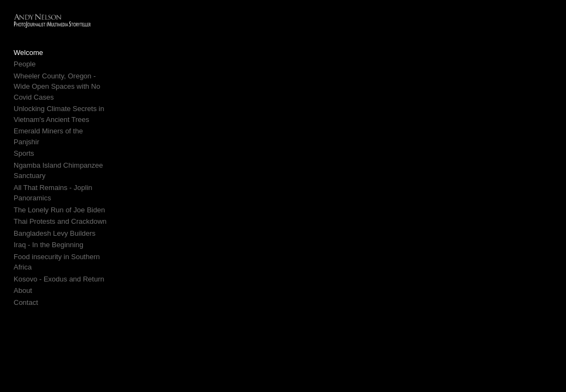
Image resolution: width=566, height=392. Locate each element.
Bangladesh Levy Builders (54, 214)
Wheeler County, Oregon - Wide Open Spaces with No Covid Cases (69, 84)
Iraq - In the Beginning (48, 226)
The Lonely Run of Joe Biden (59, 191)
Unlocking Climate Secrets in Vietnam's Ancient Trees (59, 106)
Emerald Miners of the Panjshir (62, 123)
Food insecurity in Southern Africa (66, 238)
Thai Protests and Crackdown (60, 202)
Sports (24, 134)
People (25, 66)
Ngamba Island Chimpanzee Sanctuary (58, 152)
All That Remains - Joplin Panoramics (53, 174)
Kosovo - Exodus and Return (59, 249)
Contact (26, 272)
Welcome (28, 55)
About (23, 261)
